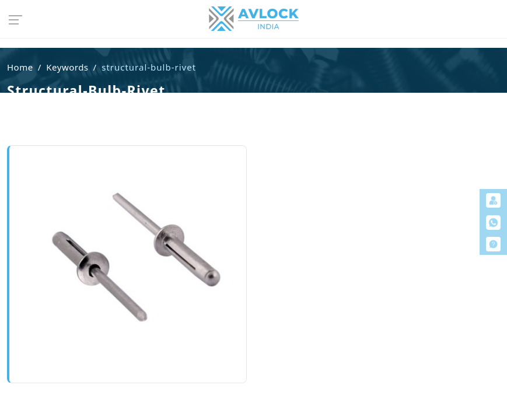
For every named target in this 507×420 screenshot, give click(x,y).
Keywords (67, 67)
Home (20, 67)
